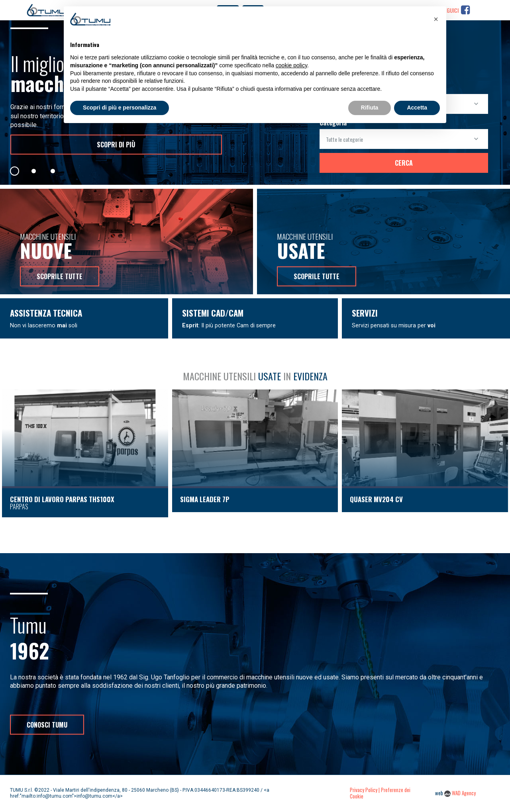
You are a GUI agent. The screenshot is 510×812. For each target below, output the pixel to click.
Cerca (404, 163)
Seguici (456, 11)
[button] (436, 19)
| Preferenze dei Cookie (380, 793)
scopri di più (116, 145)
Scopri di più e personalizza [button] (120, 108)
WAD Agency (464, 793)
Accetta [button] (417, 108)
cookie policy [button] (291, 65)
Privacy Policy (364, 790)
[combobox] (404, 139)
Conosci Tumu (47, 724)
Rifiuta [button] (370, 108)
